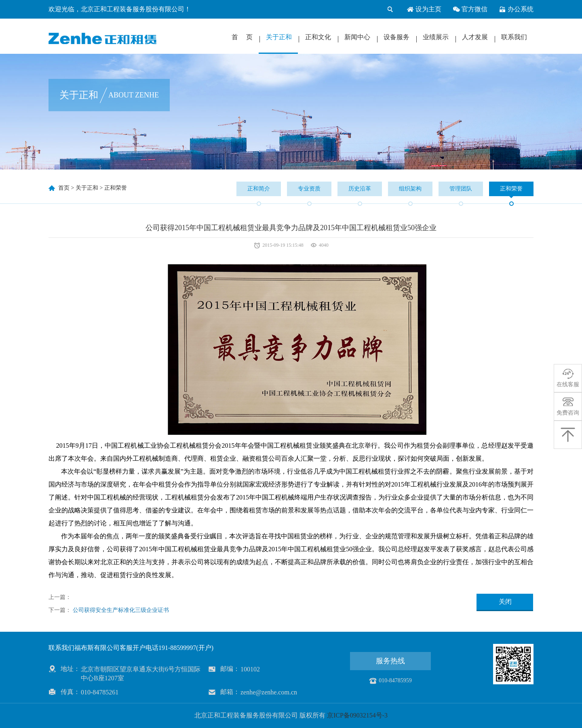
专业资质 (309, 189)
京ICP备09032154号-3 (357, 715)
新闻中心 (357, 37)
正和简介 (259, 189)
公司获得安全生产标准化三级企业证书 (121, 610)
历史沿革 (360, 189)
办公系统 (516, 9)
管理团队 (461, 189)
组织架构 (410, 189)
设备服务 (396, 37)
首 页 (242, 37)
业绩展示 (436, 37)
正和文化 (318, 37)
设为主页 (424, 9)
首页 (64, 188)
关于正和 (279, 37)
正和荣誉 (116, 188)
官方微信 (470, 9)
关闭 (505, 602)
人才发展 (475, 37)
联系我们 (514, 37)
